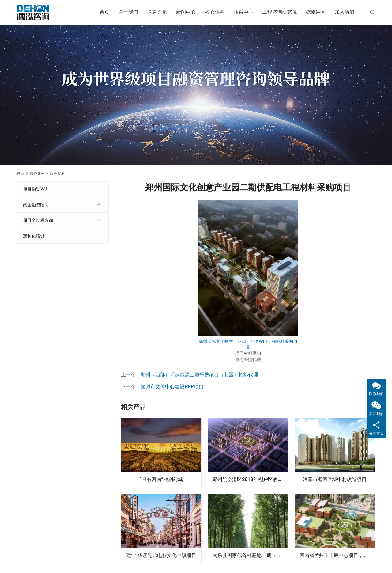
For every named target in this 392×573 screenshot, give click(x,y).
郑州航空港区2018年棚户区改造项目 (250, 479)
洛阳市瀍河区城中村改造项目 (335, 479)
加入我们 (345, 12)
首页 (104, 12)
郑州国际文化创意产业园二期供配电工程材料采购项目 (248, 344)
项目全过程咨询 (38, 220)
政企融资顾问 (36, 205)
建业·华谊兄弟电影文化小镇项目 (161, 555)
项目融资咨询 (36, 189)
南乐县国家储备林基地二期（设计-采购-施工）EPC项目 (250, 555)
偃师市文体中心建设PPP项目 (172, 387)
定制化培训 (34, 236)
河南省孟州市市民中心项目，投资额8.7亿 (337, 555)
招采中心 (243, 12)
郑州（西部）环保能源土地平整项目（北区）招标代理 (199, 375)
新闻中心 (186, 12)
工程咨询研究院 (280, 12)
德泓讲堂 (316, 12)
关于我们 (128, 12)
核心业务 (215, 12)
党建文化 (157, 12)
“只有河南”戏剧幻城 (161, 479)
